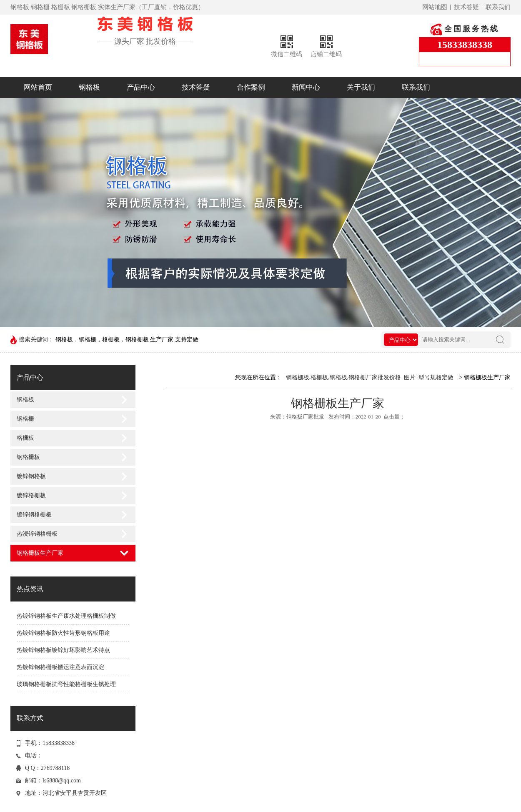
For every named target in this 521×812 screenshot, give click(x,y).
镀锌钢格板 (31, 476)
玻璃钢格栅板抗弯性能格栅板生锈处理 (66, 684)
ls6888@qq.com (62, 781)
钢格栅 (25, 419)
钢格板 (89, 87)
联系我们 (498, 7)
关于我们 (361, 87)
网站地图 (435, 7)
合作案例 (251, 87)
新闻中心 (306, 87)
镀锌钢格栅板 (34, 515)
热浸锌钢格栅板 (37, 534)
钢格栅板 (28, 457)
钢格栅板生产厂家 (40, 553)
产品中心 (141, 87)
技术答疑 (466, 7)
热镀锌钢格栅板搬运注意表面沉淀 (60, 667)
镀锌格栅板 (31, 495)
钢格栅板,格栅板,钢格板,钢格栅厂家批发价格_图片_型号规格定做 (370, 377)
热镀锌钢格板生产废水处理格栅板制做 (66, 616)
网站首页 (38, 87)
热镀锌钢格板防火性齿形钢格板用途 (63, 633)
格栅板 (25, 438)
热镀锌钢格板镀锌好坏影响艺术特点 (63, 650)
